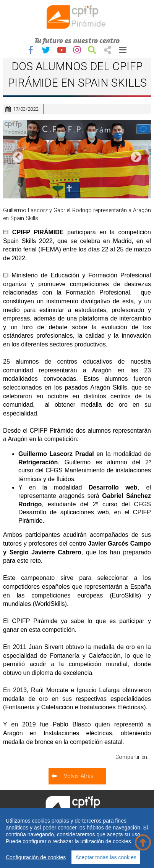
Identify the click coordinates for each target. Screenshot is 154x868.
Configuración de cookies (36, 857)
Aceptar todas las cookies (106, 857)
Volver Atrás (79, 776)
